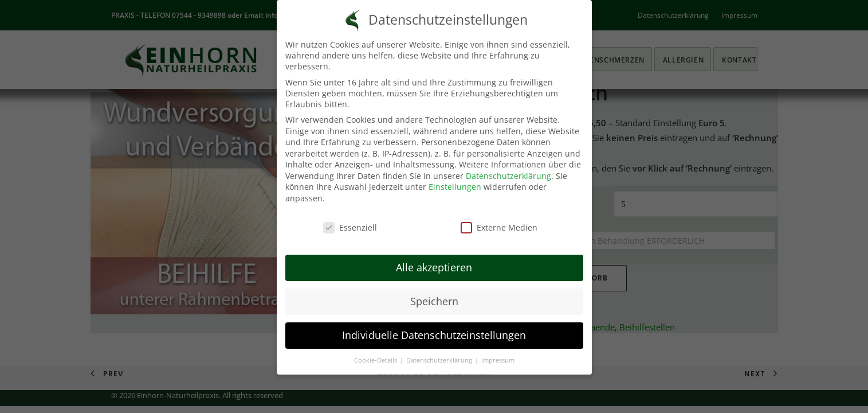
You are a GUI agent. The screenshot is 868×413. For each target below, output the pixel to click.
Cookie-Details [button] (376, 360)
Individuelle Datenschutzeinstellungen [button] (434, 335)
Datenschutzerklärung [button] (440, 360)
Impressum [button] (498, 360)
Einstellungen (455, 187)
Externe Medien (499, 227)
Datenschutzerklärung (508, 176)
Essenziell (350, 227)
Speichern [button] (434, 301)
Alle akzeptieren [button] (434, 267)
